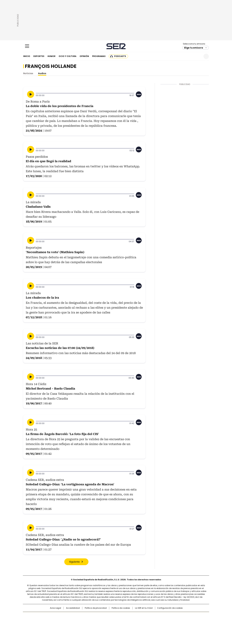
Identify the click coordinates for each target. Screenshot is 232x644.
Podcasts (120, 56)
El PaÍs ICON (122, 626)
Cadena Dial (134, 621)
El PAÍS (78, 616)
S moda (136, 626)
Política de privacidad (96, 608)
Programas (99, 56)
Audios (42, 73)
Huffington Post (83, 621)
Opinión (84, 56)
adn (162, 616)
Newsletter (198, 56)
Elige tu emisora (194, 48)
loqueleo (150, 626)
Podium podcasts (108, 626)
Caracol (174, 616)
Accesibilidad (73, 608)
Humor (51, 56)
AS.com (152, 616)
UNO (100, 621)
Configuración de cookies (170, 608)
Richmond (77, 626)
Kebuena (173, 621)
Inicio (27, 56)
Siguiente (74, 562)
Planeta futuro (159, 621)
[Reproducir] (31, 94)
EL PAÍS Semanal (146, 621)
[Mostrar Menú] (27, 46)
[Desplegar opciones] (139, 94)
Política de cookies (121, 608)
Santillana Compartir (125, 616)
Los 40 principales (92, 616)
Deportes (39, 56)
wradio (110, 621)
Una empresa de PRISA (51, 619)
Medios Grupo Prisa (51, 627)
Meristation (166, 626)
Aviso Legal (56, 608)
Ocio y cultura (68, 56)
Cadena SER (116, 46)
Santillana (107, 616)
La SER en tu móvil (144, 608)
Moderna (93, 626)
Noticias (28, 73)
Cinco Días (122, 621)
